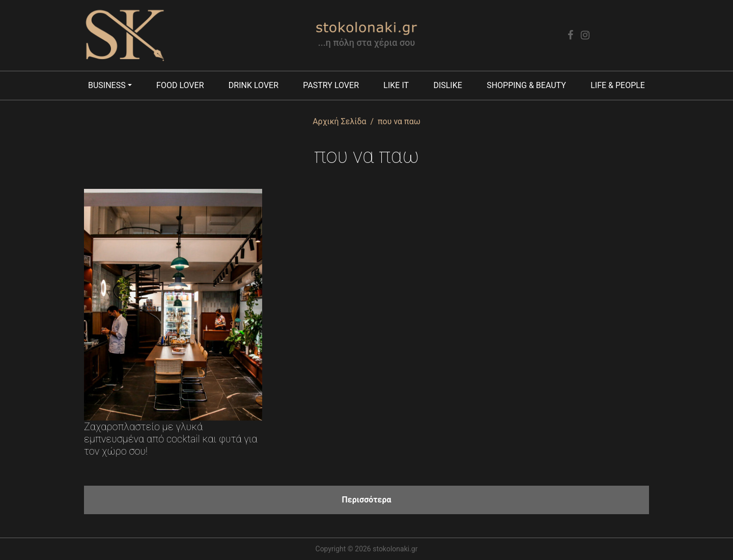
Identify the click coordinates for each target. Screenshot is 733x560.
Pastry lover (331, 85)
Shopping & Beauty (526, 85)
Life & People (618, 85)
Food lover (180, 85)
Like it (396, 85)
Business (107, 85)
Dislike (447, 85)
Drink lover (253, 85)
